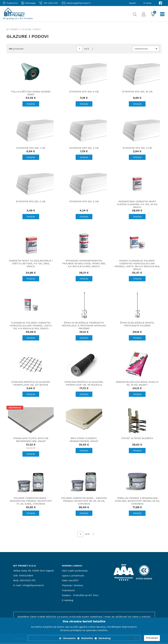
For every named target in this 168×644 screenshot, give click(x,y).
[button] (146, 49)
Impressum (68, 591)
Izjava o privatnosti (73, 577)
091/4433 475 (28, 582)
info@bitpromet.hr (33, 587)
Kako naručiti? (70, 582)
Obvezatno (69, 638)
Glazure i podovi (31, 29)
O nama (147, 3)
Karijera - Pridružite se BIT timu (81, 596)
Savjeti (132, 3)
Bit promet (13, 29)
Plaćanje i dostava (72, 587)
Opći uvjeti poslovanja (75, 572)
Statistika (87, 638)
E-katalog (68, 601)
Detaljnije (31, 104)
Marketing (105, 638)
